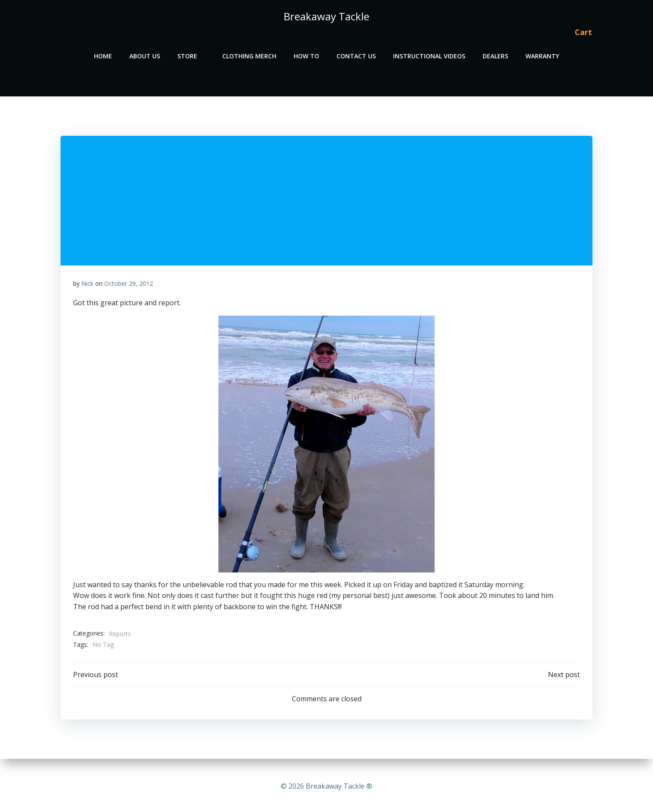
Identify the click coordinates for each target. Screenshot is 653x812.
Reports (120, 635)
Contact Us (356, 54)
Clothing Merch (249, 54)
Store (191, 54)
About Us (145, 54)
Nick (87, 285)
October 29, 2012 (129, 285)
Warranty (542, 54)
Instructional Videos (429, 54)
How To (306, 54)
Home (103, 54)
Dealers (495, 54)
